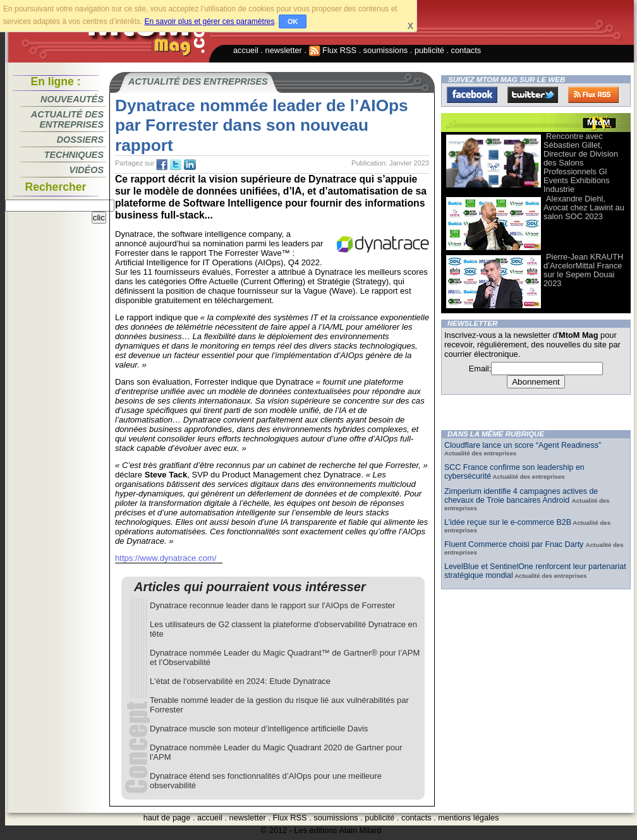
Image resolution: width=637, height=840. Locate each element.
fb (162, 165)
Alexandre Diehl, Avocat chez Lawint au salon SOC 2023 (584, 207)
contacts (466, 50)
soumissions (385, 50)
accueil (246, 50)
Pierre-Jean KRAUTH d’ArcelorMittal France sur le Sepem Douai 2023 (583, 270)
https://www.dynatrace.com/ (166, 558)
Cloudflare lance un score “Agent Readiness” (523, 445)
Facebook (472, 95)
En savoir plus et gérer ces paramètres (209, 21)
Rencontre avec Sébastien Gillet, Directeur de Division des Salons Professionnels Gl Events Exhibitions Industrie (581, 163)
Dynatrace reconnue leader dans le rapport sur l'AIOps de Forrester (272, 605)
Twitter (533, 95)
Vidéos (87, 170)
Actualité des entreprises (67, 119)
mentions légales (468, 818)
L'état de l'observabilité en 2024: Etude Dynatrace (240, 681)
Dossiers (80, 140)
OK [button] (293, 21)
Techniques (74, 155)
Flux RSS (333, 50)
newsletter (284, 50)
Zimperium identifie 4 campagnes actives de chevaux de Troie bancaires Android (521, 496)
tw (176, 165)
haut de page (167, 818)
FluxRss (593, 95)
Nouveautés (72, 99)
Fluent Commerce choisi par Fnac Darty (515, 544)
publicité (429, 50)
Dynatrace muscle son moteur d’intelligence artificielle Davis (259, 729)
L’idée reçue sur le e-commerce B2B (508, 522)
